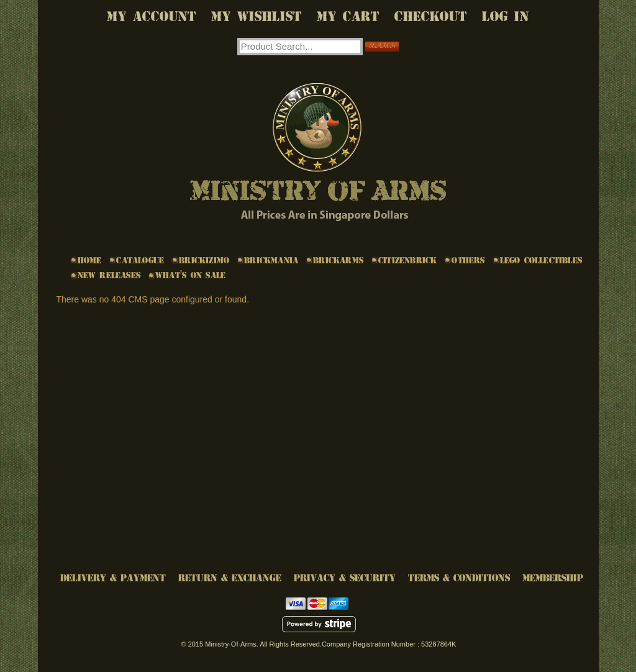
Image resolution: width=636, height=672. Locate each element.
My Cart (348, 16)
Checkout (431, 16)
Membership (553, 578)
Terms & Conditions (459, 578)
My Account (152, 16)
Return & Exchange (230, 578)
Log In (506, 16)
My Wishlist (257, 16)
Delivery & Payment (113, 578)
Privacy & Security (345, 578)
